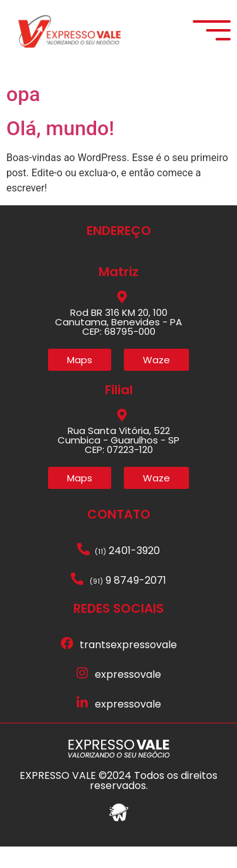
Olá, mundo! (60, 150)
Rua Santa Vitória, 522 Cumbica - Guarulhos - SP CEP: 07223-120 (118, 461)
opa (23, 116)
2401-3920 (127, 573)
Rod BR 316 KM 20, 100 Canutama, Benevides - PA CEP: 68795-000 (118, 343)
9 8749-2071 (128, 602)
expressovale (128, 696)
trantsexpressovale (128, 667)
